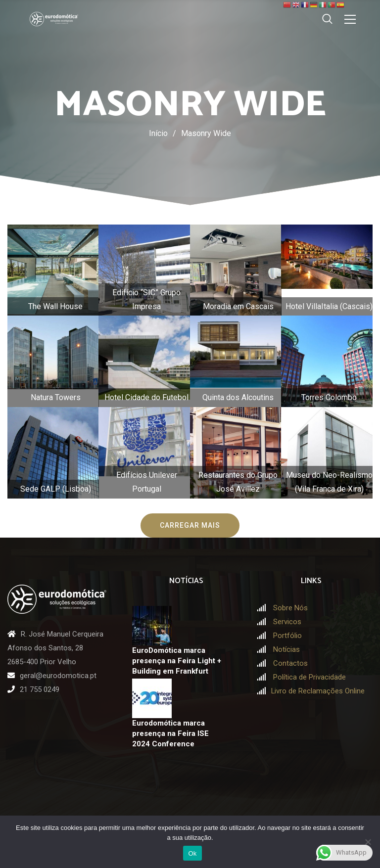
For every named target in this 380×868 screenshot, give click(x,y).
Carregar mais (190, 525)
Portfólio (287, 636)
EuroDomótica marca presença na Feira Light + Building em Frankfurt (177, 661)
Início (158, 133)
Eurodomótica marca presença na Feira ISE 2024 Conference (170, 733)
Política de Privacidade (309, 677)
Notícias (286, 649)
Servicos (287, 622)
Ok (192, 853)
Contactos (290, 663)
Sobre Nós (290, 608)
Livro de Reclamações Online (318, 691)
